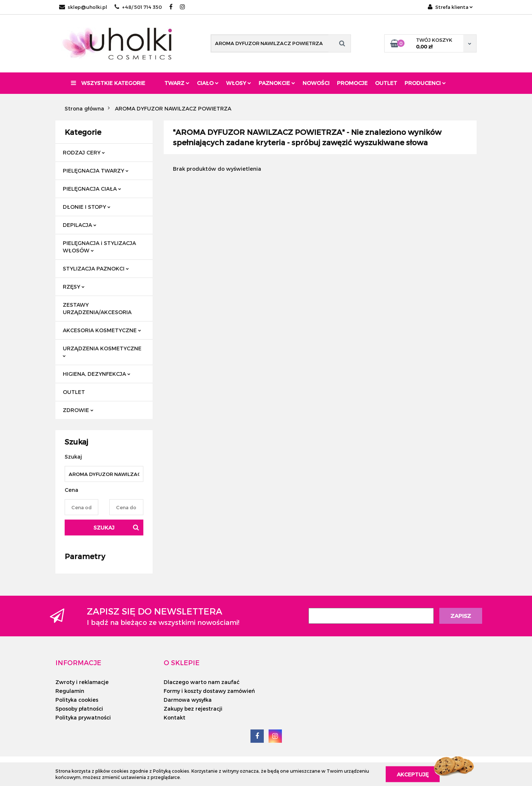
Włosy (239, 83)
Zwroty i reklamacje (82, 682)
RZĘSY (74, 287)
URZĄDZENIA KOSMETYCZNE (102, 351)
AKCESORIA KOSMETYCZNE (102, 330)
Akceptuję (413, 774)
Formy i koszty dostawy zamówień (209, 691)
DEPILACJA (80, 225)
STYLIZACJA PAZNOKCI (96, 268)
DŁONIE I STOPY (87, 207)
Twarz (177, 83)
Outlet (386, 83)
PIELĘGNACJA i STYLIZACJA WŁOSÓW (99, 247)
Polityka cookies (77, 700)
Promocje (352, 83)
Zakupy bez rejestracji (193, 709)
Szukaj (104, 528)
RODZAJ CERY (84, 152)
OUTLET (74, 392)
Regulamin (70, 691)
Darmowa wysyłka (188, 700)
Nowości (316, 83)
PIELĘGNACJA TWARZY (96, 171)
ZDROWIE (78, 410)
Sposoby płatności (79, 709)
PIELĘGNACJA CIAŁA (92, 189)
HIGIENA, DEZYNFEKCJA (97, 374)
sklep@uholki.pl (83, 7)
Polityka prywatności (83, 717)
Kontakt (175, 717)
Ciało (208, 83)
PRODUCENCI (425, 83)
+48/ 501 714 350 (138, 7)
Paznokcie (277, 83)
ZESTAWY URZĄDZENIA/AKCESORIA (97, 308)
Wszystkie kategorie (108, 83)
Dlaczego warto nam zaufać (202, 682)
